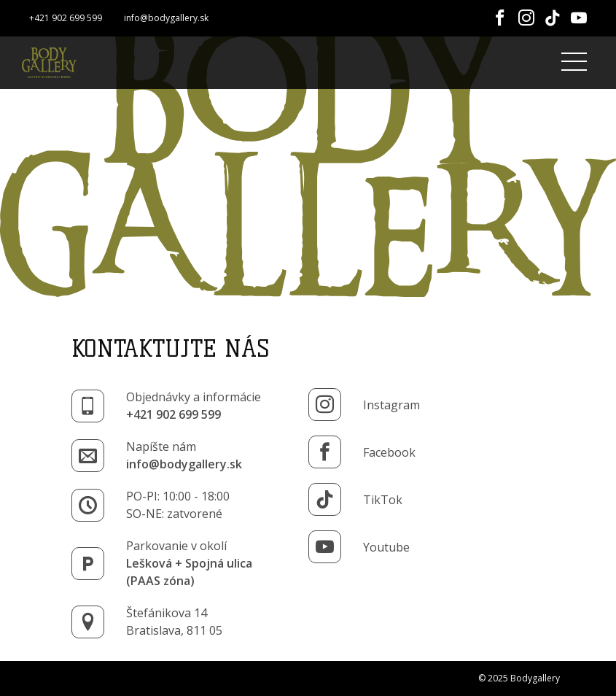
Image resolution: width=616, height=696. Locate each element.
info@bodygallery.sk (166, 18)
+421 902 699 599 (66, 18)
